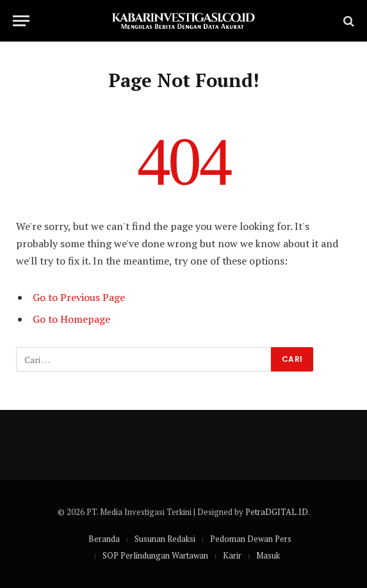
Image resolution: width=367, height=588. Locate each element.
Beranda (104, 539)
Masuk (268, 555)
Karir (232, 555)
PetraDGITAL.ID (277, 512)
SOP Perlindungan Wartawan (155, 555)
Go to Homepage (71, 319)
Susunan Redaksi (165, 539)
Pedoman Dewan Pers (251, 539)
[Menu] (21, 21)
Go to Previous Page (79, 297)
